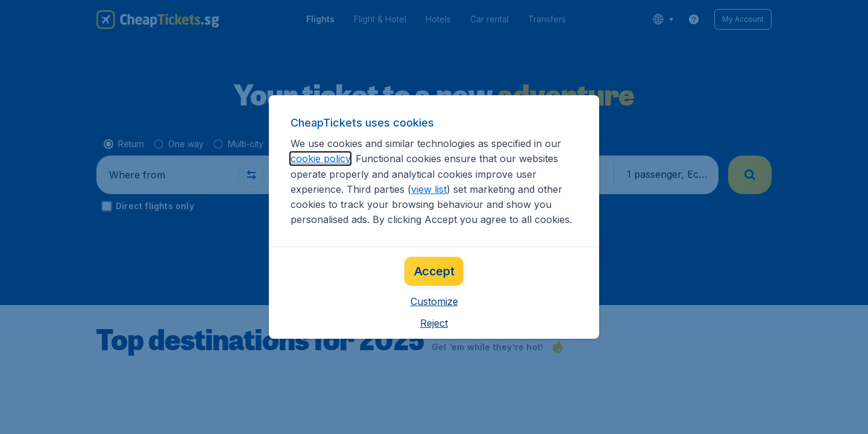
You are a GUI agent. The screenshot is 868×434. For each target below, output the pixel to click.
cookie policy (320, 159)
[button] (434, 301)
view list (429, 189)
